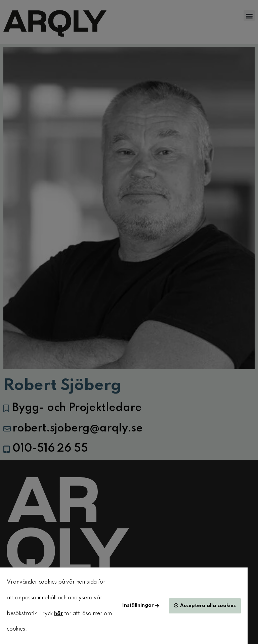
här (58, 614)
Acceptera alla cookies (208, 606)
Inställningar (138, 605)
